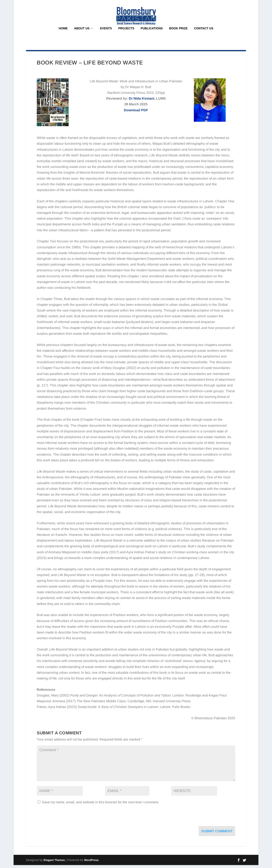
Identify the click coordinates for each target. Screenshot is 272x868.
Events (106, 31)
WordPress (91, 863)
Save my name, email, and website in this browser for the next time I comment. (100, 805)
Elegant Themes (54, 863)
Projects (126, 31)
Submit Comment (217, 834)
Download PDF (136, 113)
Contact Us (204, 31)
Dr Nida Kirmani (142, 101)
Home (63, 31)
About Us (82, 31)
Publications (152, 31)
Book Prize (178, 31)
